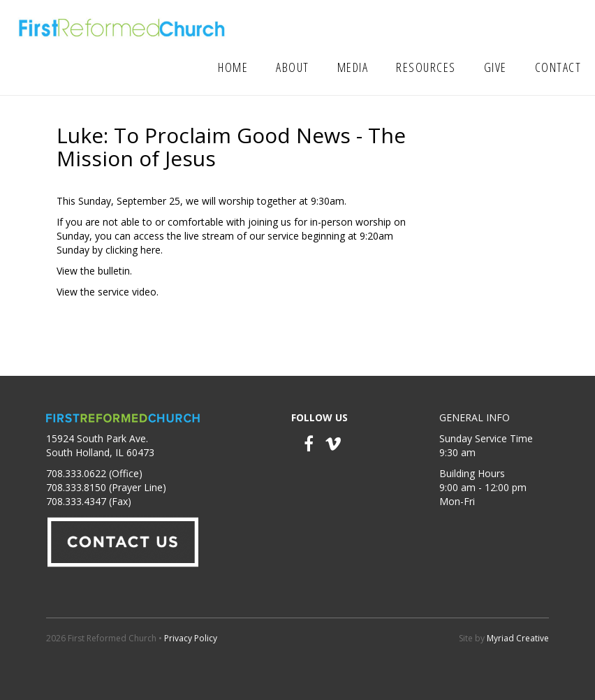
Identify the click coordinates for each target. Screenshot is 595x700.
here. (152, 250)
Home (233, 67)
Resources (426, 67)
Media (353, 67)
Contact (558, 67)
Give (495, 67)
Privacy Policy (191, 638)
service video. (128, 292)
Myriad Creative (518, 638)
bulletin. (115, 271)
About (293, 67)
